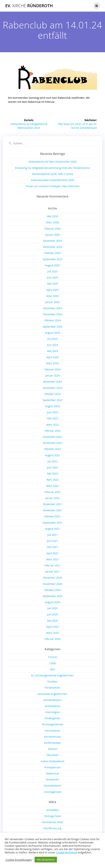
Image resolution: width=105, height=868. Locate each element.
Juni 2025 (52, 277)
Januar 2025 (52, 302)
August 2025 (53, 265)
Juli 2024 (52, 339)
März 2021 (52, 559)
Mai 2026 (52, 216)
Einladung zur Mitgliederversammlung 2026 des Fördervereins (53, 168)
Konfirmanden (52, 743)
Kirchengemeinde (52, 724)
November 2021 (53, 510)
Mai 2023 (52, 418)
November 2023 (53, 388)
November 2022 (53, 443)
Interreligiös (52, 712)
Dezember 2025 (52, 241)
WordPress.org (52, 828)
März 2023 (52, 425)
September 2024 (52, 327)
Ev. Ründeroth (29, 6)
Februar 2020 (52, 639)
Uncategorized (52, 792)
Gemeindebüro (53, 700)
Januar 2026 (52, 235)
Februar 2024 (52, 369)
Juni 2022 (52, 467)
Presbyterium (52, 767)
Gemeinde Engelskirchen (52, 694)
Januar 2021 (52, 571)
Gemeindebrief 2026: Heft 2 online (52, 174)
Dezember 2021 (52, 504)
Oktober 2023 (52, 394)
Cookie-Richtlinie (67, 852)
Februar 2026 (52, 229)
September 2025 (52, 259)
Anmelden (53, 810)
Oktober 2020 (52, 590)
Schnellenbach (53, 786)
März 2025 (52, 296)
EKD (53, 669)
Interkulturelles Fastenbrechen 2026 (52, 180)
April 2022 (52, 480)
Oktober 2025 (52, 253)
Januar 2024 (52, 375)
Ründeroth (52, 780)
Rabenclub (53, 773)
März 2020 (52, 633)
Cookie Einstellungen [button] (19, 860)
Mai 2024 (52, 351)
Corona (52, 657)
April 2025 (52, 290)
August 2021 (53, 529)
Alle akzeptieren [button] (46, 860)
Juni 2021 (52, 541)
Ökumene (52, 755)
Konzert (53, 749)
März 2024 (52, 363)
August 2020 (53, 602)
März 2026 (52, 222)
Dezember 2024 (52, 308)
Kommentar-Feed (52, 822)
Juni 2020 (52, 614)
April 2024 (52, 357)
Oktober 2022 (52, 449)
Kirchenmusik (53, 737)
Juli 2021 (52, 535)
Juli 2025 (52, 271)
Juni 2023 (52, 412)
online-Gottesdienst (52, 761)
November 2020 (53, 584)
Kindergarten (52, 718)
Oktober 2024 (52, 320)
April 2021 (52, 553)
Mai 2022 (52, 473)
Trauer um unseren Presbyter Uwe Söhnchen (52, 186)
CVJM (52, 663)
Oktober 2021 (52, 516)
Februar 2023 (52, 431)
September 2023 (52, 400)
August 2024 (53, 333)
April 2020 (52, 627)
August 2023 (53, 406)
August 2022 (53, 455)
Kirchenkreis (53, 731)
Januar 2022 (52, 498)
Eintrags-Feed (53, 816)
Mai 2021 (52, 547)
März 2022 (52, 486)
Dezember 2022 (52, 437)
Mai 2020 (52, 621)
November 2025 (53, 247)
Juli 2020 (52, 608)
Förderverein (52, 688)
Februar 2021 (52, 565)
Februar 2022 (52, 492)
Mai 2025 (52, 284)
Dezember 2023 (52, 382)
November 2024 (53, 314)
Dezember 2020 (52, 578)
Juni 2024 (52, 345)
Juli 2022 (52, 461)
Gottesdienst (52, 706)
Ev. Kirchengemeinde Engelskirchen (53, 675)
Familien (52, 681)
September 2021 (52, 523)
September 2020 (52, 596)
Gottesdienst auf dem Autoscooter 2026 (52, 162)
